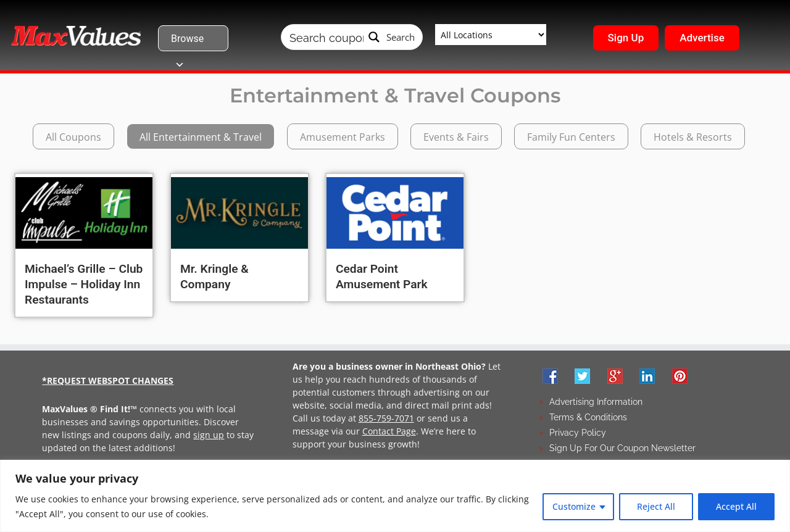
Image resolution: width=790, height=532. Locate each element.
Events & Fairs (456, 137)
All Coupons (73, 137)
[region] (395, 496)
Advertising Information (596, 402)
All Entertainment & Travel (201, 137)
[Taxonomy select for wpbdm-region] (491, 35)
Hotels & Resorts (693, 137)
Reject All (656, 506)
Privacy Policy (578, 433)
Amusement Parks (343, 137)
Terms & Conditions (588, 417)
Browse (187, 42)
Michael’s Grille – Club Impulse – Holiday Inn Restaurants (84, 284)
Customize (574, 506)
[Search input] (326, 37)
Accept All (736, 506)
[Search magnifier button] (392, 37)
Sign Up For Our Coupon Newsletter (622, 448)
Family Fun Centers (571, 137)
